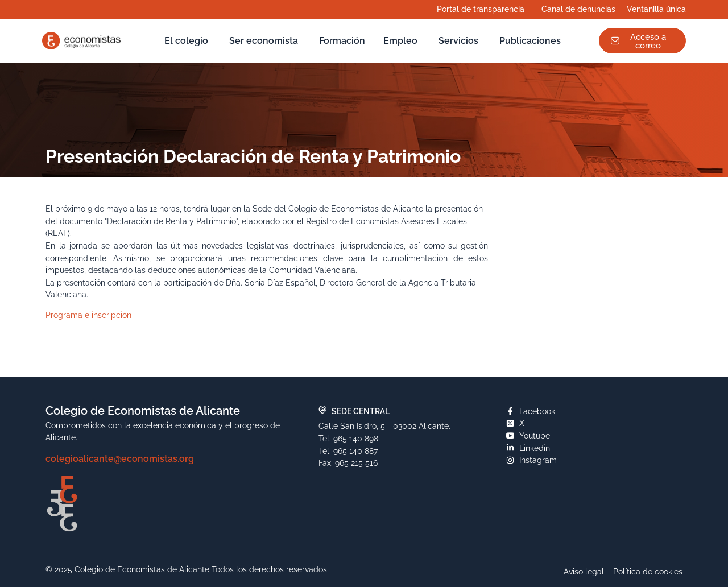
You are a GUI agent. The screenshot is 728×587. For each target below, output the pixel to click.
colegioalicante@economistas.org (120, 459)
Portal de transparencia (483, 9)
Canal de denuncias (578, 9)
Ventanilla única (659, 9)
